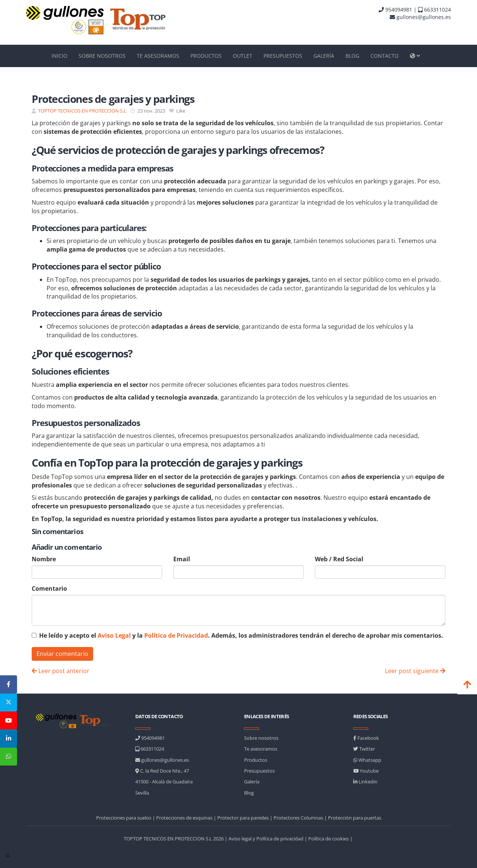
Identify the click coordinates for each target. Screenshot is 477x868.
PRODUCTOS (206, 56)
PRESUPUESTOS (283, 56)
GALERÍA (324, 56)
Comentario (49, 588)
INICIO (59, 56)
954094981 (395, 10)
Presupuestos (259, 771)
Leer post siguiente (415, 671)
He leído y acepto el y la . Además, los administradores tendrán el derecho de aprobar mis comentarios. (241, 635)
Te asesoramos (261, 749)
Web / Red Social (339, 559)
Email (182, 559)
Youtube (366, 771)
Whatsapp (367, 760)
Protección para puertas (355, 818)
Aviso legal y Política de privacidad (266, 839)
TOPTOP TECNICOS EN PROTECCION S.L (82, 111)
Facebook (366, 738)
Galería (252, 782)
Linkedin (365, 782)
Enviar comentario (62, 654)
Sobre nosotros (261, 738)
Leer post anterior (61, 671)
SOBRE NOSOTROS (102, 56)
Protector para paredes (243, 818)
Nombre (44, 559)
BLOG (352, 56)
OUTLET (243, 56)
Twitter (364, 749)
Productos (256, 760)
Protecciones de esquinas (184, 818)
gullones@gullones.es (420, 17)
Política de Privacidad (176, 635)
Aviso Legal (114, 635)
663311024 (435, 10)
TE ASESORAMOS (158, 56)
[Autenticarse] (8, 855)
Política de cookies (328, 839)
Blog (249, 793)
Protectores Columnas (298, 818)
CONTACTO (385, 56)
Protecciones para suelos (124, 818)
